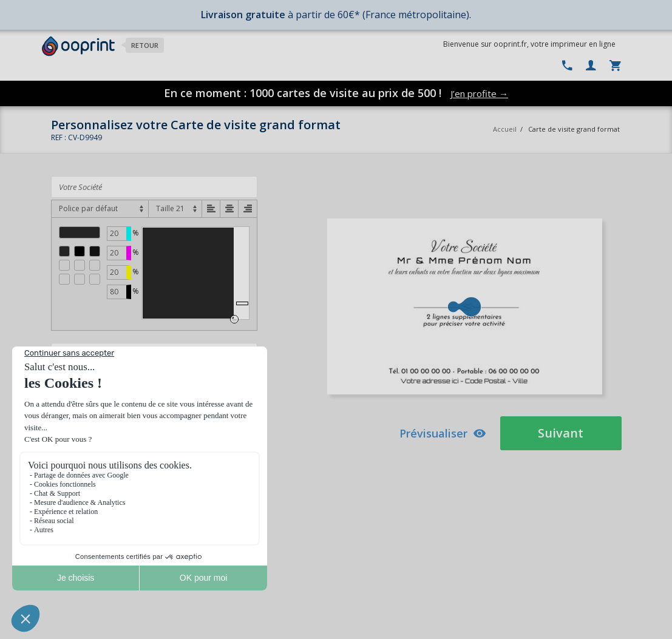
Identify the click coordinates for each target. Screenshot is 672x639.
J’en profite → (479, 93)
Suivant (561, 433)
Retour (145, 45)
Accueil (505, 129)
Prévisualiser (443, 433)
